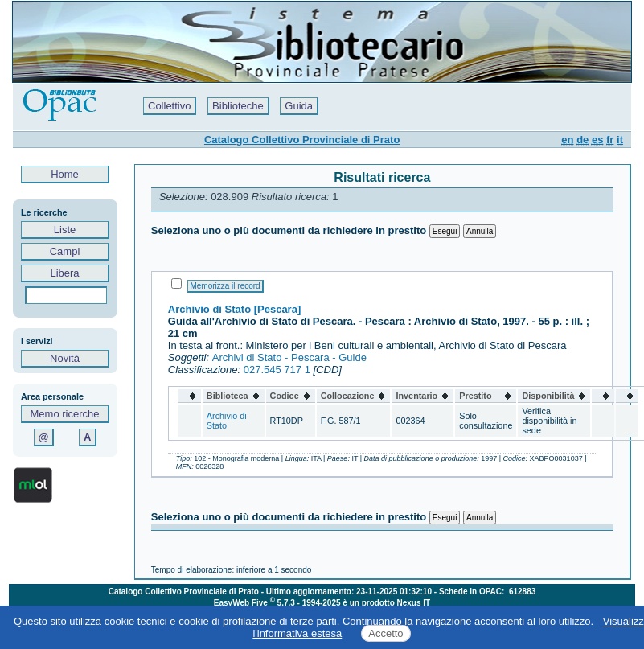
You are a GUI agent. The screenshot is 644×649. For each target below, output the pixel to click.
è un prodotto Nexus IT (386, 603)
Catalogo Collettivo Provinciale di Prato (302, 140)
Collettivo (169, 106)
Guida (299, 106)
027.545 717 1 (277, 370)
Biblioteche (238, 106)
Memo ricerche (65, 414)
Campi (65, 251)
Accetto (386, 633)
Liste (65, 230)
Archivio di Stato (227, 421)
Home (65, 174)
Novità (65, 358)
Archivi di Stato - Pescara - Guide (289, 357)
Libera (65, 273)
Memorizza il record (225, 286)
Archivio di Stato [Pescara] (234, 309)
